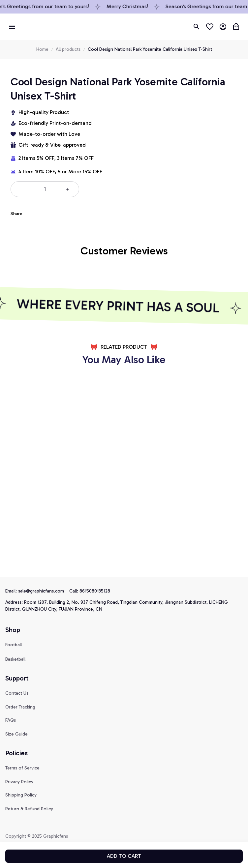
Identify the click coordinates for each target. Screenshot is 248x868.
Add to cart (124, 856)
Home (42, 49)
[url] (44, 591)
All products (68, 49)
